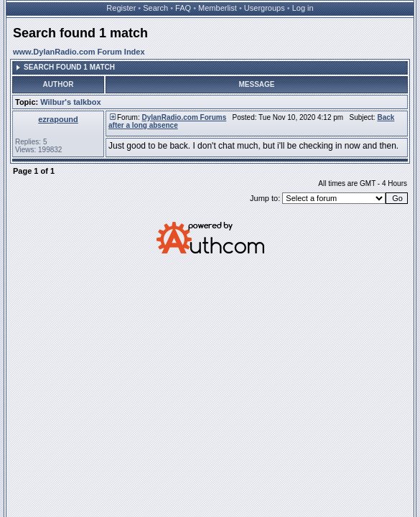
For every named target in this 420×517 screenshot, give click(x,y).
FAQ (183, 8)
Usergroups (265, 8)
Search (155, 8)
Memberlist (218, 8)
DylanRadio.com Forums (184, 117)
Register (121, 8)
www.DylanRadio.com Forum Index (79, 52)
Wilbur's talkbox (70, 102)
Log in (303, 8)
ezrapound (58, 119)
